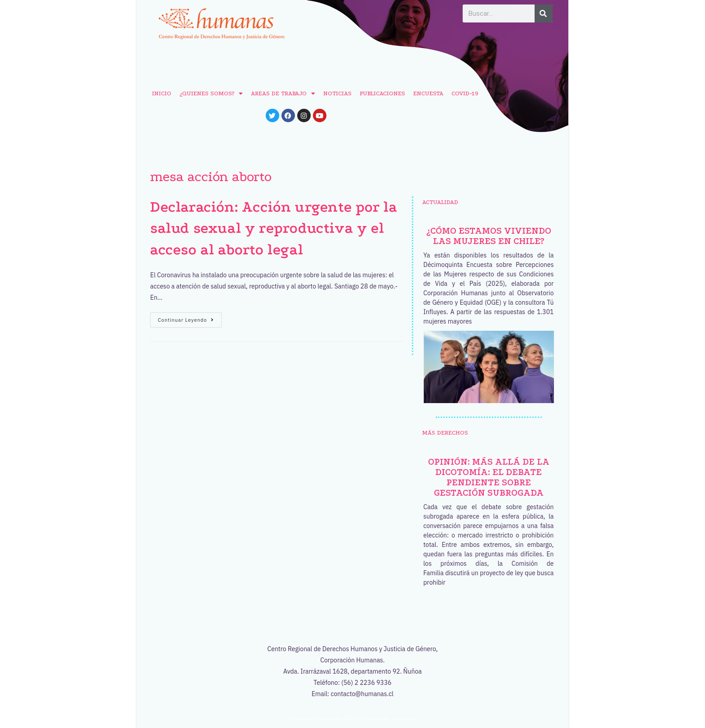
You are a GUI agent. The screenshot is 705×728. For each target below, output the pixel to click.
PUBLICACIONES (382, 93)
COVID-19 (465, 93)
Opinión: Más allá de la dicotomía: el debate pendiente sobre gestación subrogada (489, 477)
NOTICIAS (337, 93)
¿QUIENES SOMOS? (211, 93)
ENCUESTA (428, 93)
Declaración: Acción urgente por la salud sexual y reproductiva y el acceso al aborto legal (274, 228)
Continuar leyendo (190, 318)
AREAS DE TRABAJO (283, 93)
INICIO (162, 93)
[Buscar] (544, 13)
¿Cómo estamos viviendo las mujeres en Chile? (489, 236)
